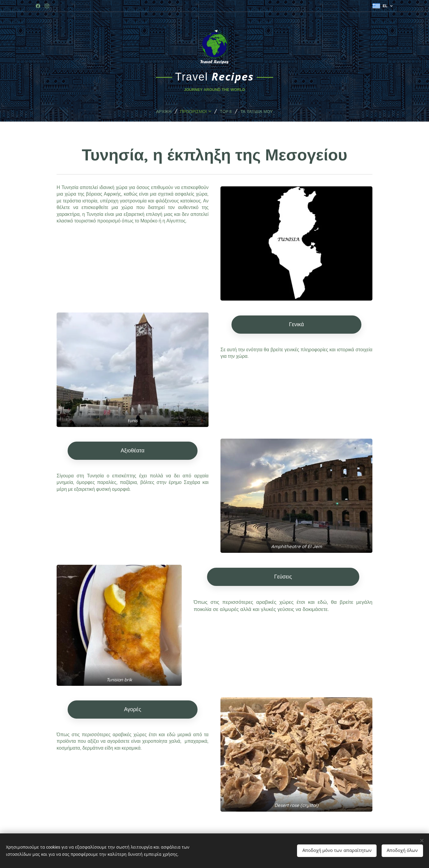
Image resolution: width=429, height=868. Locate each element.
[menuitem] (159, 111)
